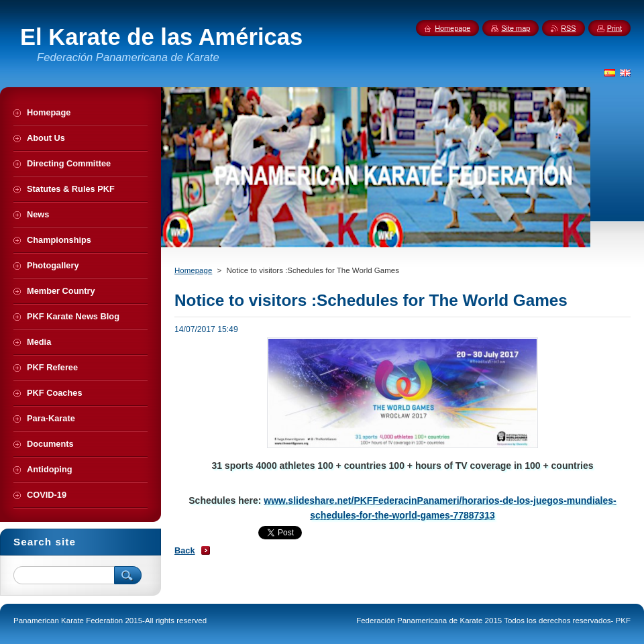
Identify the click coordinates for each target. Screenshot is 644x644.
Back (185, 550)
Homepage (193, 270)
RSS (568, 28)
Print (614, 28)
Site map (516, 28)
